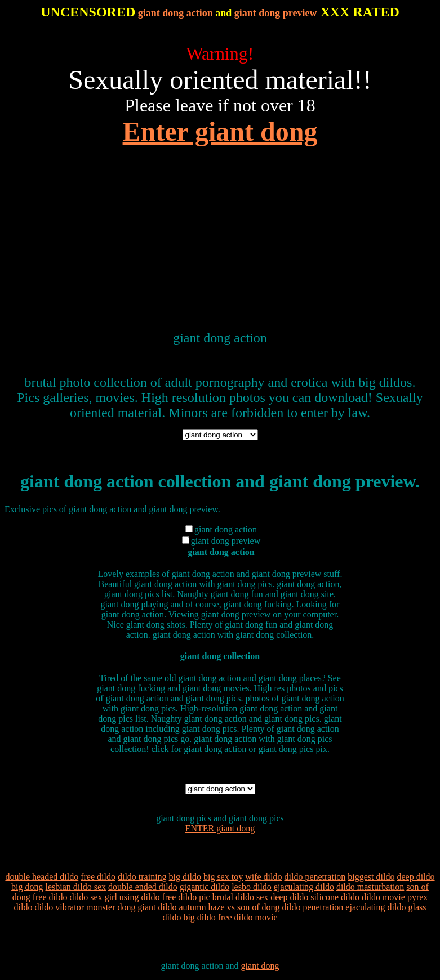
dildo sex (86, 897)
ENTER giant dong (220, 828)
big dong (27, 887)
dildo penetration (315, 877)
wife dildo (263, 877)
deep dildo (415, 877)
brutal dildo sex (241, 897)
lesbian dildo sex (76, 887)
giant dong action (175, 13)
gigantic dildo (205, 887)
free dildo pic (186, 897)
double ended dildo (143, 887)
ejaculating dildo (304, 887)
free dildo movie (248, 917)
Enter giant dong (220, 131)
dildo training (142, 877)
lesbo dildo (252, 887)
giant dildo (157, 907)
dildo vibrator (59, 907)
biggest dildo (371, 877)
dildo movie (383, 897)
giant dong (260, 966)
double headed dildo (42, 877)
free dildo (98, 877)
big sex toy (223, 877)
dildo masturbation (370, 887)
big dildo (185, 877)
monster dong (111, 907)
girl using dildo (132, 897)
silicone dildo (335, 897)
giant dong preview (276, 13)
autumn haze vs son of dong (229, 907)
